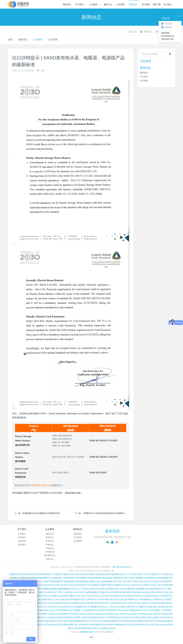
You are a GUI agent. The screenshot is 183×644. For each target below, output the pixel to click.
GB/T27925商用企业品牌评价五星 (133, 621)
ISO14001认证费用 (38, 614)
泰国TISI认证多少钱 (148, 607)
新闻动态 (134, 4)
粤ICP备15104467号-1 (123, 567)
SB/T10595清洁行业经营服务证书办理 (91, 625)
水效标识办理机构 (87, 574)
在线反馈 (22, 541)
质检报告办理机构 (29, 578)
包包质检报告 (150, 578)
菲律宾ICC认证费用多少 (72, 610)
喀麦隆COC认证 (82, 607)
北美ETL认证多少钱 (47, 592)
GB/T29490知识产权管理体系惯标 (58, 625)
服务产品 (109, 4)
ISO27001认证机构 (128, 614)
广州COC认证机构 (117, 607)
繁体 (91, 637)
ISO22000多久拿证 (110, 614)
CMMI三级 (154, 625)
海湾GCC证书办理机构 (89, 585)
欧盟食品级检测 (49, 589)
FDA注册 (121, 592)
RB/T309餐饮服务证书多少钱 (122, 625)
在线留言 (22, 537)
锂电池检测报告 (56, 581)
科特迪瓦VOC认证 (62, 603)
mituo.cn (109, 632)
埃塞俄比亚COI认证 (99, 607)
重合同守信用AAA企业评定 (86, 628)
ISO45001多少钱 (76, 614)
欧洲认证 (50, 541)
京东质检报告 (56, 578)
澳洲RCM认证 (48, 599)
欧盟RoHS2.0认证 (117, 589)
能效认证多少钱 (71, 574)
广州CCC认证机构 (149, 574)
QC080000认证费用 (71, 617)
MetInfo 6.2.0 (87, 632)
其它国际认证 (50, 555)
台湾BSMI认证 (132, 607)
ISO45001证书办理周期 (58, 614)
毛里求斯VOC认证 (119, 603)
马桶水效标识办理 (103, 574)
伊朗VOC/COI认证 (45, 603)
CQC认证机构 (153, 581)
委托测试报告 (82, 581)
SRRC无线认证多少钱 (137, 581)
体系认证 (50, 559)
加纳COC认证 (68, 607)
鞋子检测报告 (138, 578)
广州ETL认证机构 (64, 592)
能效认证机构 (32, 574)
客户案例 (146, 4)
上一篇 (37, 513)
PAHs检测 (150, 589)
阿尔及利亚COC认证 (37, 607)
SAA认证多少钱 (62, 599)
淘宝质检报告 (81, 578)
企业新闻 (53, 40)
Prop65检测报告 (91, 592)
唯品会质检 (107, 578)
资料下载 (157, 4)
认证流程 (121, 4)
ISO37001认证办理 (129, 617)
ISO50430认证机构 (93, 614)
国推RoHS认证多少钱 (117, 581)
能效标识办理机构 (18, 574)
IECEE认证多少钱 (55, 585)
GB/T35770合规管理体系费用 (104, 621)
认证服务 (95, 4)
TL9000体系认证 (113, 617)
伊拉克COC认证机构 (140, 585)
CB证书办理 (163, 585)
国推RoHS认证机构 (98, 581)
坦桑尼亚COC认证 (43, 596)
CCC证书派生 (164, 574)
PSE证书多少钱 (106, 599)
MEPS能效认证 (146, 599)
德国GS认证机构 (133, 592)
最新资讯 (23, 40)
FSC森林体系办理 (38, 617)
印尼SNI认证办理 (165, 607)
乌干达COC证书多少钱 (111, 596)
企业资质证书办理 (107, 628)
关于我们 (80, 4)
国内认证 (50, 534)
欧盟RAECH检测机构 (135, 589)
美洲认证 (50, 548)
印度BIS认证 (159, 599)
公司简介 (22, 534)
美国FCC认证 (161, 589)
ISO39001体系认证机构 (149, 617)
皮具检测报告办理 (165, 578)
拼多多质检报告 (95, 578)
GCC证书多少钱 (71, 585)
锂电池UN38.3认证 (137, 610)
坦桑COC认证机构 (60, 596)
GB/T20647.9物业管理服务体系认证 (75, 621)
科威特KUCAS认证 (122, 585)
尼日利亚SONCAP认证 (132, 596)
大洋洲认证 (50, 552)
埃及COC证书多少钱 (151, 603)
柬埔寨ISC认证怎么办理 (50, 610)
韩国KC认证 (133, 599)
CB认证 (153, 585)
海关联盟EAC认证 (77, 599)
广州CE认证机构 (87, 589)
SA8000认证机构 (54, 617)
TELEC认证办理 (120, 599)
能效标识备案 (45, 574)
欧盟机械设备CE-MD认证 (68, 589)
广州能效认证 (58, 574)
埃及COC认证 (135, 603)
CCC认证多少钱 (134, 574)
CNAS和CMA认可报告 (39, 581)
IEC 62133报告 (153, 610)
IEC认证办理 (123, 610)
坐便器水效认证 (119, 574)
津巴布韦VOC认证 (102, 603)
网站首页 (67, 4)
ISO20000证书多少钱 (147, 614)
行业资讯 (38, 40)
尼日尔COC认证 (54, 607)
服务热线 (112, 531)
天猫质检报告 (69, 578)
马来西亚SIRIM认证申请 (94, 610)
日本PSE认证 (92, 599)
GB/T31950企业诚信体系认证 (45, 621)
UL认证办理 (78, 592)
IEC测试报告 (111, 610)
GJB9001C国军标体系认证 (93, 617)
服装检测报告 (43, 578)
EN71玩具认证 (102, 589)
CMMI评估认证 (142, 625)
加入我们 (168, 4)
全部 (10, 40)
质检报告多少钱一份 (122, 578)
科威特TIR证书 (106, 585)
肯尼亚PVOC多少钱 (164, 592)
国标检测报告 (70, 581)
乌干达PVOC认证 (93, 596)
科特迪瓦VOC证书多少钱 (82, 603)
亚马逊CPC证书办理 (108, 592)
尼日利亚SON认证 (151, 596)
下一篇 (102, 513)
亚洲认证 (50, 537)
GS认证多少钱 (148, 592)
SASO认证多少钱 (39, 585)
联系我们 (22, 545)
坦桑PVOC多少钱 (76, 596)
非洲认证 (50, 545)
